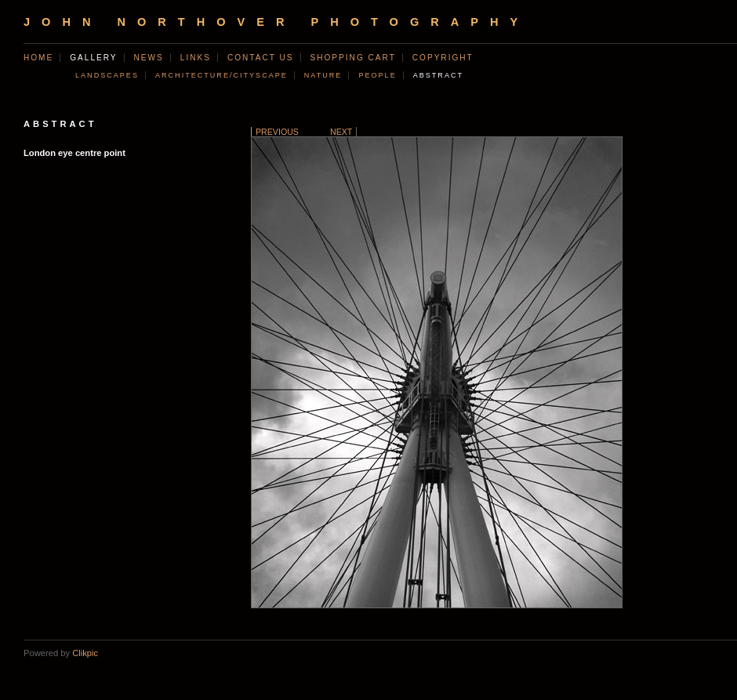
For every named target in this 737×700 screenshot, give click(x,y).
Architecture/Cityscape (221, 75)
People (377, 75)
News (149, 58)
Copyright (443, 58)
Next (341, 132)
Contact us (261, 58)
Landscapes (107, 75)
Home (38, 58)
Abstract (438, 75)
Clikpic (85, 653)
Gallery (93, 58)
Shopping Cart (353, 58)
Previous (277, 132)
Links (196, 58)
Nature (323, 75)
